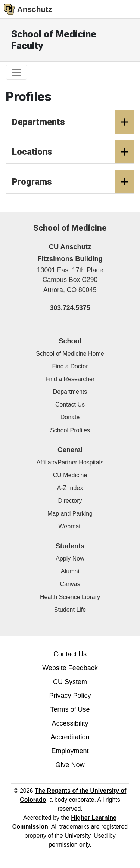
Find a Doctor (70, 366)
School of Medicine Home (70, 354)
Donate (70, 417)
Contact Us (70, 404)
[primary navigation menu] (16, 72)
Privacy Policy (70, 696)
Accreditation (70, 737)
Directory (70, 501)
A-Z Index (70, 488)
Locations (73, 152)
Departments (73, 122)
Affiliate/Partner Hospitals (70, 462)
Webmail (70, 526)
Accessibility (70, 723)
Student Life (70, 610)
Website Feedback (70, 668)
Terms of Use (70, 709)
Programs (73, 182)
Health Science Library (70, 597)
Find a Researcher (70, 379)
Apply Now (70, 559)
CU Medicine (70, 475)
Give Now (70, 765)
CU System (70, 682)
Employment (70, 751)
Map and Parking (70, 514)
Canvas (70, 584)
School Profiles (70, 430)
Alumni (70, 571)
